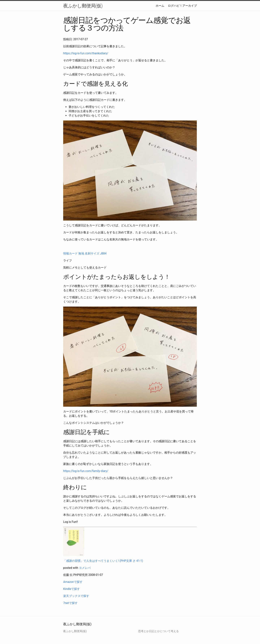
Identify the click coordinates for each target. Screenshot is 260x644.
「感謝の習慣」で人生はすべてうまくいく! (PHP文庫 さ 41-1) (103, 561)
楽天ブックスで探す (76, 596)
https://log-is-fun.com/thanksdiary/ (86, 53)
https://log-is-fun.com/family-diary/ (86, 471)
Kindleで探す (71, 589)
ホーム (160, 6)
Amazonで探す (73, 582)
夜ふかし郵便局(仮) (83, 6)
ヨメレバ (85, 568)
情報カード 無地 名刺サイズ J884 (85, 253)
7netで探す (70, 603)
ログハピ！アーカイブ (182, 6)
